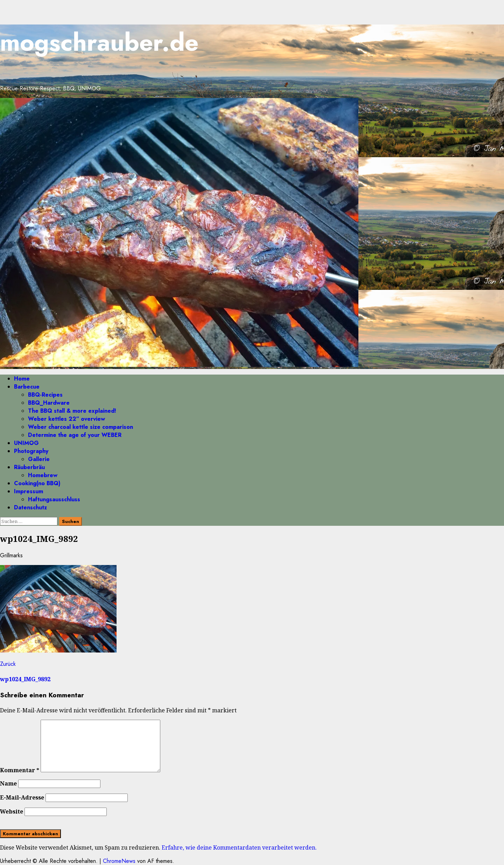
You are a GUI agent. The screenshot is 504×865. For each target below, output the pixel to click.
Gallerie (39, 459)
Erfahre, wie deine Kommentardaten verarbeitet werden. (239, 847)
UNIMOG (26, 443)
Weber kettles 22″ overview (66, 419)
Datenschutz (30, 507)
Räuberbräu (29, 467)
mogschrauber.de (99, 42)
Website (12, 811)
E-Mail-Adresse (22, 797)
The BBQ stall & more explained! (72, 411)
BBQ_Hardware (49, 403)
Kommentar (20, 770)
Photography (31, 451)
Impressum (29, 491)
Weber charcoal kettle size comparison (80, 427)
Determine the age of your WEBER (75, 435)
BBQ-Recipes (45, 395)
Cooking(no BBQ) (37, 483)
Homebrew (43, 475)
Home (22, 379)
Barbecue (27, 387)
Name (8, 783)
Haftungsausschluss (54, 499)
